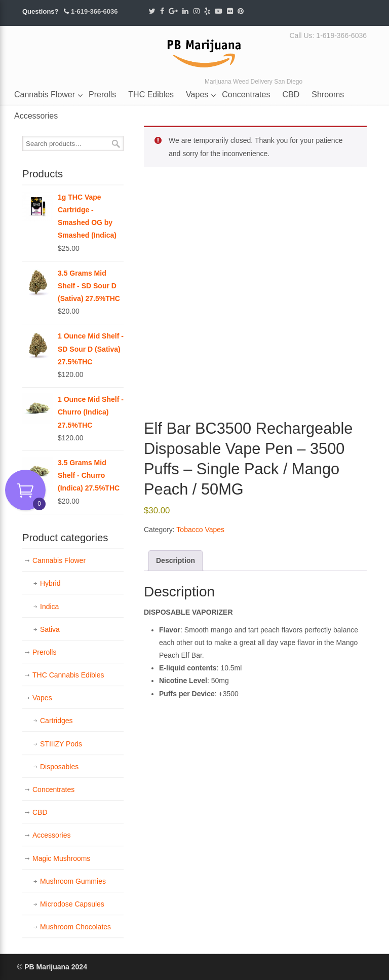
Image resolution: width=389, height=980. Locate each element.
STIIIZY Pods (61, 744)
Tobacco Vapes (200, 530)
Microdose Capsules (72, 904)
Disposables (59, 767)
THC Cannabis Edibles (68, 675)
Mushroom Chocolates (75, 927)
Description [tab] (176, 560)
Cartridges (56, 721)
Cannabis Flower (59, 560)
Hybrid (50, 583)
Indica (49, 607)
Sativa (50, 629)
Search (116, 144)
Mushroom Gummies (73, 881)
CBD (40, 812)
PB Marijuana (205, 50)
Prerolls (44, 652)
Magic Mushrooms (61, 858)
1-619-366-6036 (94, 11)
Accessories (51, 835)
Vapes (42, 698)
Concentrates (53, 789)
